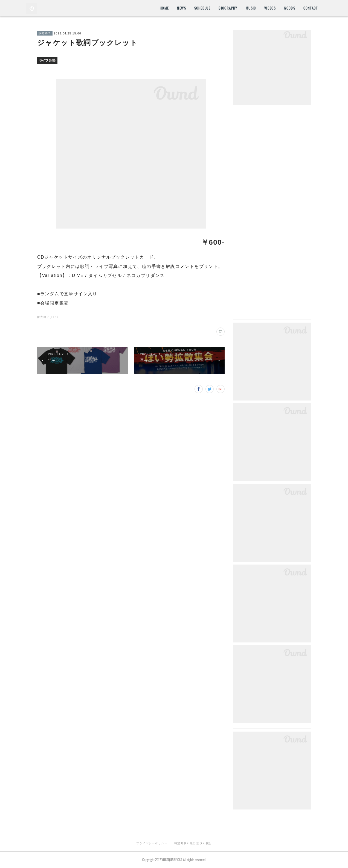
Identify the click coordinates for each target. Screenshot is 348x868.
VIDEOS (270, 8)
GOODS (290, 8)
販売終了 (45, 33)
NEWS (182, 8)
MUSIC (251, 8)
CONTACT (311, 8)
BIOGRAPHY (228, 8)
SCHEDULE (202, 8)
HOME (164, 8)
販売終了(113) (48, 317)
